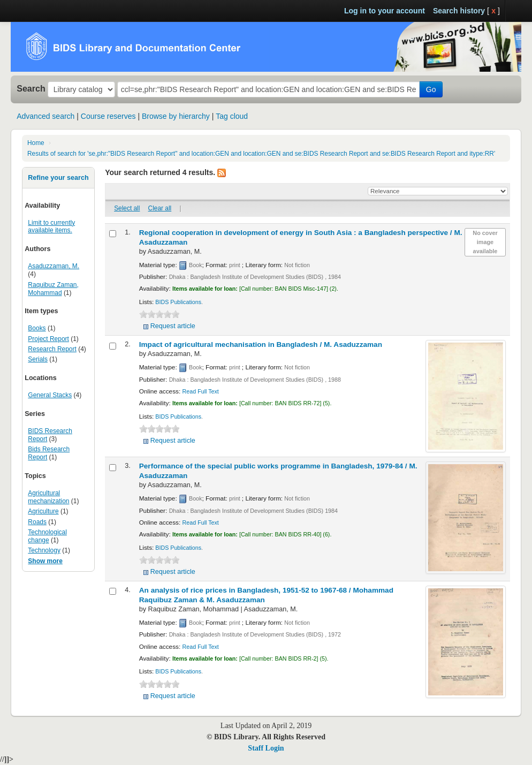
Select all (127, 208)
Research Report (52, 349)
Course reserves (108, 116)
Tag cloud (232, 116)
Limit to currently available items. (51, 227)
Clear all (160, 208)
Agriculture (43, 511)
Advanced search (45, 116)
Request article (173, 326)
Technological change (47, 536)
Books (37, 328)
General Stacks (50, 395)
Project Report (48, 339)
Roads (37, 522)
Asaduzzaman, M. (54, 266)
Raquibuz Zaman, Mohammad (53, 289)
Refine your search (58, 178)
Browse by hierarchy (176, 116)
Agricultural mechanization (48, 497)
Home (36, 143)
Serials (38, 359)
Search (31, 88)
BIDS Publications (178, 302)
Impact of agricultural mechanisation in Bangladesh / (261, 344)
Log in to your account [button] (385, 11)
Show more (45, 561)
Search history (459, 11)
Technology (44, 550)
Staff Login (266, 748)
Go (431, 89)
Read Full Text (201, 391)
